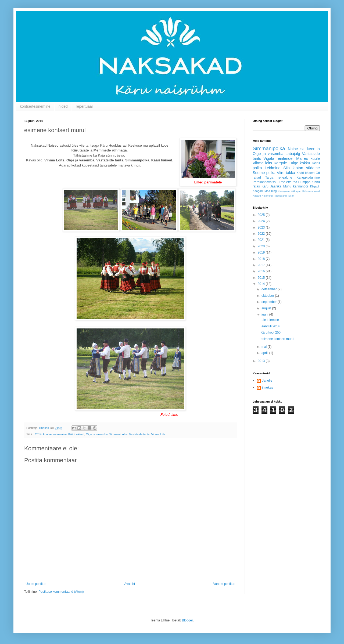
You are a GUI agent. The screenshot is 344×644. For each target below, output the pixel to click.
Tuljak (291, 196)
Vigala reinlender (279, 158)
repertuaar (85, 106)
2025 (262, 215)
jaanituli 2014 (270, 326)
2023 (262, 227)
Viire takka (286, 173)
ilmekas (268, 388)
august (267, 308)
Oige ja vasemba (97, 434)
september (270, 302)
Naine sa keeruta (304, 149)
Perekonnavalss (264, 182)
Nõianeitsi (267, 196)
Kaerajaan (284, 191)
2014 (38, 434)
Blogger (187, 620)
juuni (265, 314)
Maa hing (271, 191)
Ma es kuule (308, 158)
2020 (262, 246)
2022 (262, 234)
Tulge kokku (299, 163)
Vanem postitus (224, 584)
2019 (262, 252)
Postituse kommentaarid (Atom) (61, 592)
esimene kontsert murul (277, 339)
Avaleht (130, 584)
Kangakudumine (308, 178)
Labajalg (293, 154)
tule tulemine (270, 320)
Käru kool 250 (271, 332)
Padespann (280, 196)
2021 (262, 240)
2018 (262, 259)
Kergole (280, 163)
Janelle (267, 381)
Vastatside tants (139, 434)
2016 (262, 271)
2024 (262, 221)
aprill (265, 353)
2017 (262, 265)
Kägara (257, 196)
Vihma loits (158, 434)
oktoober (268, 296)
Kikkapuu (296, 191)
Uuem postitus (36, 584)
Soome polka (264, 173)
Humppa (304, 182)
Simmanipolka (119, 434)
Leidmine (273, 168)
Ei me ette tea (287, 182)
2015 (262, 278)
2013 (262, 361)
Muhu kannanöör (296, 186)
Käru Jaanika (271, 186)
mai (265, 347)
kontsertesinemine (35, 106)
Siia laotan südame (302, 168)
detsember (270, 289)
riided (63, 106)
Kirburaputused (311, 191)
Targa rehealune (279, 178)
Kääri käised (76, 434)
